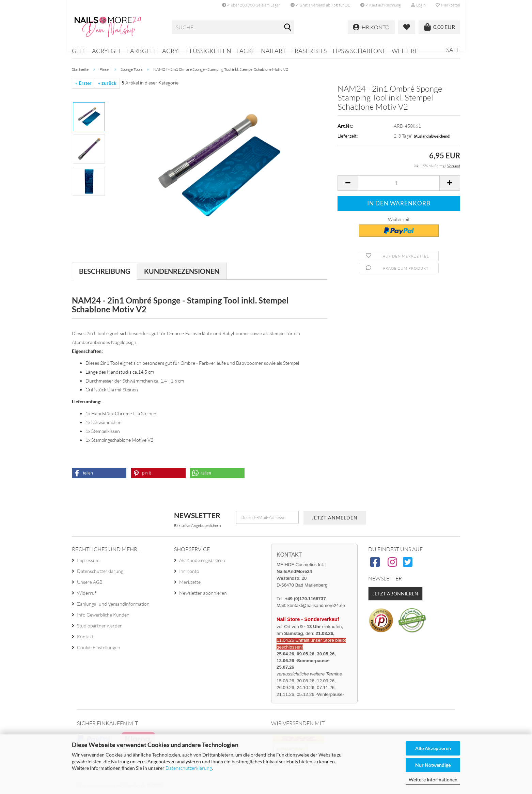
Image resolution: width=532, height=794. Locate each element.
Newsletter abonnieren (203, 593)
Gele (79, 51)
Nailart (273, 51)
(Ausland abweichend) (432, 136)
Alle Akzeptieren (433, 748)
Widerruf (87, 593)
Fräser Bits (309, 51)
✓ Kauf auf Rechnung (381, 5)
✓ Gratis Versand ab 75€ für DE (320, 5)
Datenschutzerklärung (189, 768)
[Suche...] (288, 28)
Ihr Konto (189, 571)
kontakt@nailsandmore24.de (316, 605)
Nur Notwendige (433, 765)
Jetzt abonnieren (395, 594)
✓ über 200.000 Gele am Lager (251, 5)
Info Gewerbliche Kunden (103, 615)
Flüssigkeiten (209, 51)
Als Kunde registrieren (202, 560)
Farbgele (142, 51)
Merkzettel (448, 5)
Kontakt (85, 636)
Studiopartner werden (100, 626)
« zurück (107, 83)
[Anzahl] (399, 183)
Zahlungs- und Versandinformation (113, 604)
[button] (348, 183)
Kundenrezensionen (182, 271)
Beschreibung (105, 271)
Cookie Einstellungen (99, 647)
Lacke (246, 51)
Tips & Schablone (359, 51)
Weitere (405, 51)
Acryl (172, 51)
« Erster (83, 83)
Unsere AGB (90, 582)
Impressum (88, 560)
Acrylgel (107, 51)
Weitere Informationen (433, 780)
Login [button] (418, 5)
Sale (453, 50)
